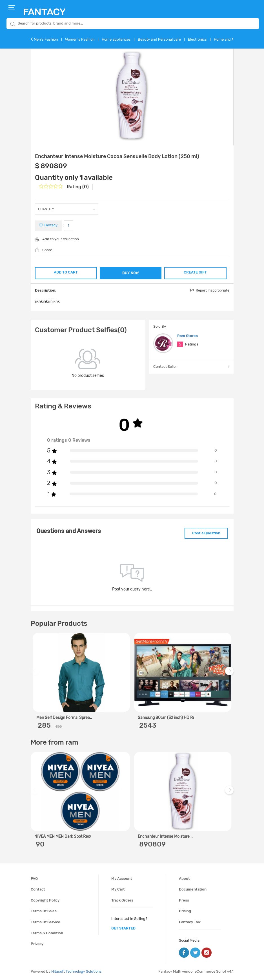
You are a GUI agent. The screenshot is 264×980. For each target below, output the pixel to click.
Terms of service (46, 922)
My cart (118, 889)
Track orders (122, 900)
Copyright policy (45, 900)
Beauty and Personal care (159, 39)
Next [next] (230, 674)
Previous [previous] (36, 674)
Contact (38, 889)
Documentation (193, 889)
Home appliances (116, 39)
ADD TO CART (66, 272)
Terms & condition (47, 933)
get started (123, 928)
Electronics (197, 39)
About (184, 879)
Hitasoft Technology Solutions (76, 971)
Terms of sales (44, 911)
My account (122, 879)
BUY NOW (131, 273)
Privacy (37, 944)
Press (184, 900)
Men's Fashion (46, 39)
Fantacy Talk (190, 922)
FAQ (34, 879)
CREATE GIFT (195, 272)
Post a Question (206, 533)
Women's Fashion (80, 39)
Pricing (185, 911)
